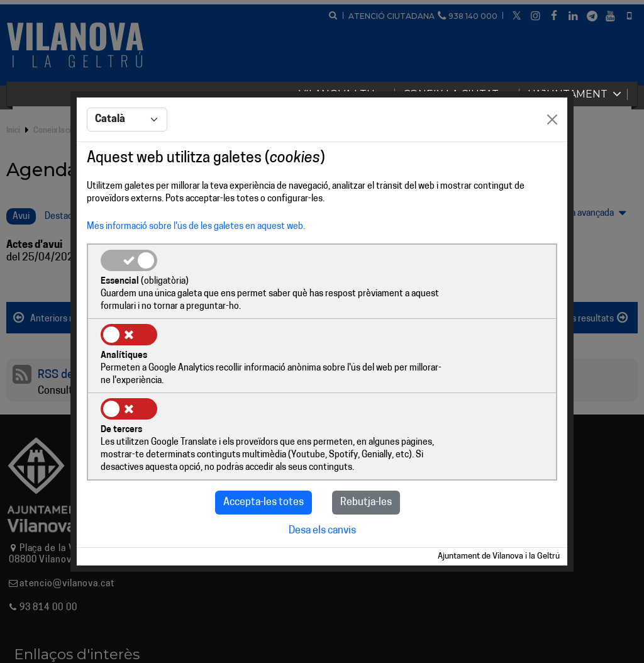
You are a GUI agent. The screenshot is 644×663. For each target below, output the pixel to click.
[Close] (552, 159)
